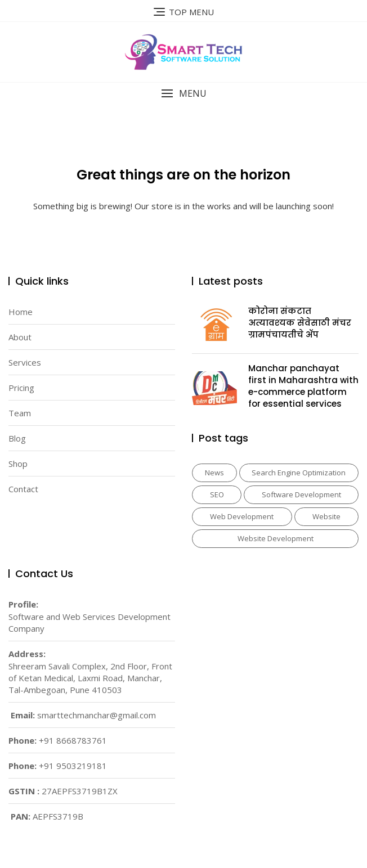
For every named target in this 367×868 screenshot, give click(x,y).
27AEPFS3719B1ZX (80, 791)
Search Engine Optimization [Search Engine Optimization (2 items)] (299, 473)
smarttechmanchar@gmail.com (97, 715)
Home (21, 312)
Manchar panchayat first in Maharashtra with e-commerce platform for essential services (303, 386)
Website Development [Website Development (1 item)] (276, 538)
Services (25, 362)
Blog (17, 438)
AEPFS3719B (58, 816)
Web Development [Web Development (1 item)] (242, 516)
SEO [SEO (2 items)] (217, 494)
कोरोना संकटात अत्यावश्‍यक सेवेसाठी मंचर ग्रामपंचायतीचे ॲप (300, 323)
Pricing (21, 388)
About (20, 337)
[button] (183, 94)
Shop (18, 464)
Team (20, 413)
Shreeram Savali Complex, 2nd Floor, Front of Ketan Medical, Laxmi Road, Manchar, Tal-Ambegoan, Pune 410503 (90, 678)
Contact (23, 489)
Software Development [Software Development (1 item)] (301, 494)
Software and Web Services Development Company (89, 622)
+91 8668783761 (73, 740)
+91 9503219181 (73, 766)
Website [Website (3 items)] (326, 516)
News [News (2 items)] (214, 473)
